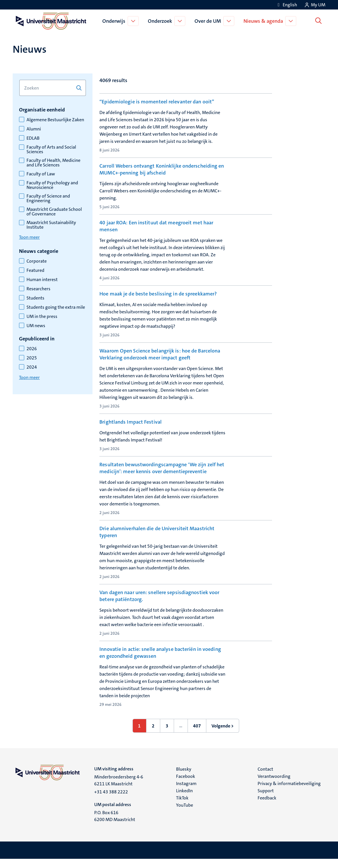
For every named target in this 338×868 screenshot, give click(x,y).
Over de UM (209, 21)
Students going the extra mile (56, 307)
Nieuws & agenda (264, 21)
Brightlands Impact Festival (131, 422)
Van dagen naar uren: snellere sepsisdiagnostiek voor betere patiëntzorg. (159, 605)
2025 (32, 358)
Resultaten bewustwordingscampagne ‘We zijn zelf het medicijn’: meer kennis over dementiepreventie (162, 477)
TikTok (182, 807)
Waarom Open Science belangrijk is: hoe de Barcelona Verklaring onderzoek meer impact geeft (160, 354)
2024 (32, 367)
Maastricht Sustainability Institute (51, 225)
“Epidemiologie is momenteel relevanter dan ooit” (157, 102)
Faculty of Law (41, 174)
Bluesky (184, 778)
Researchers (38, 289)
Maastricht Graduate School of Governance (54, 212)
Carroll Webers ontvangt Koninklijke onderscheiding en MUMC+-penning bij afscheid (162, 169)
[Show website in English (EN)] (286, 5)
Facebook (186, 785)
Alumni (34, 129)
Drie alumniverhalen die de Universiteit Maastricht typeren (157, 541)
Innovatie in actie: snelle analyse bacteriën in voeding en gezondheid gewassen (160, 662)
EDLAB (33, 138)
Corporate (37, 261)
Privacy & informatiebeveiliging (289, 792)
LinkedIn (184, 800)
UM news (36, 326)
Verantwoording (274, 785)
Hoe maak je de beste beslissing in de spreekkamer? (158, 294)
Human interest (42, 280)
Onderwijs (115, 21)
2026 (32, 349)
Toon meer (29, 237)
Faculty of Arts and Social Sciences (51, 149)
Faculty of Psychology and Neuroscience (52, 185)
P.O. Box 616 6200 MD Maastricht (115, 825)
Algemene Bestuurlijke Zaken (55, 120)
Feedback (267, 807)
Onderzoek (161, 21)
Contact (265, 778)
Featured (35, 270)
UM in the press (42, 317)
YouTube (185, 814)
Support (266, 800)
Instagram (186, 792)
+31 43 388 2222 (111, 801)
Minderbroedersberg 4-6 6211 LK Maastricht (119, 789)
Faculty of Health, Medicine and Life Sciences (53, 163)
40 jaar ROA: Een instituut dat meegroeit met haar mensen (156, 226)
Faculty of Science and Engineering (48, 198)
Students (35, 298)
